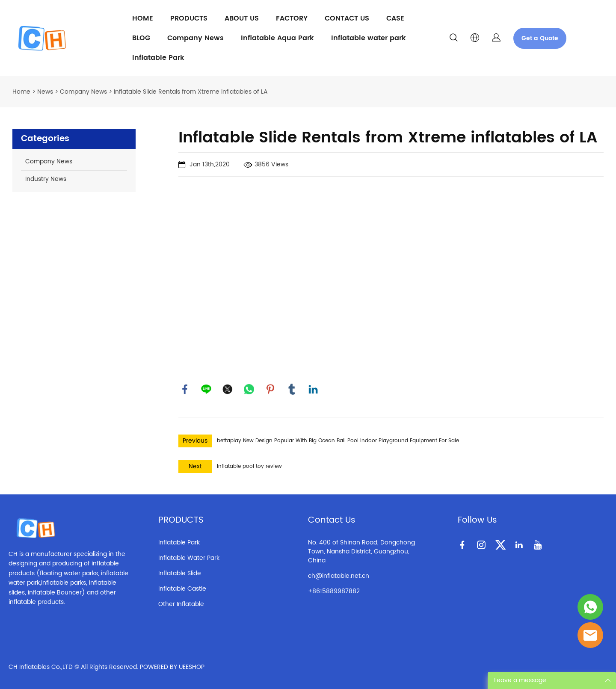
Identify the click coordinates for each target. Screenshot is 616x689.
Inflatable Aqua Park (277, 38)
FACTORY (292, 18)
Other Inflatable (181, 604)
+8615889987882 (334, 591)
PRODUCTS (189, 18)
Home (21, 92)
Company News (195, 38)
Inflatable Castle (182, 589)
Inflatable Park (158, 58)
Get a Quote (540, 38)
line (206, 389)
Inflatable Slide (180, 573)
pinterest (270, 389)
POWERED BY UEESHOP (172, 667)
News (45, 92)
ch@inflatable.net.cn (339, 576)
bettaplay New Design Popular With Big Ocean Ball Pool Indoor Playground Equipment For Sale (338, 441)
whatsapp (249, 389)
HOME (143, 18)
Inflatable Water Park (189, 558)
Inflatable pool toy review (249, 466)
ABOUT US (242, 18)
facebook (185, 389)
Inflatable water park (369, 38)
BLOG (141, 38)
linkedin (313, 389)
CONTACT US (347, 18)
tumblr (292, 389)
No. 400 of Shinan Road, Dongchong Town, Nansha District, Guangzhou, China (361, 551)
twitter (228, 389)
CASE (395, 18)
